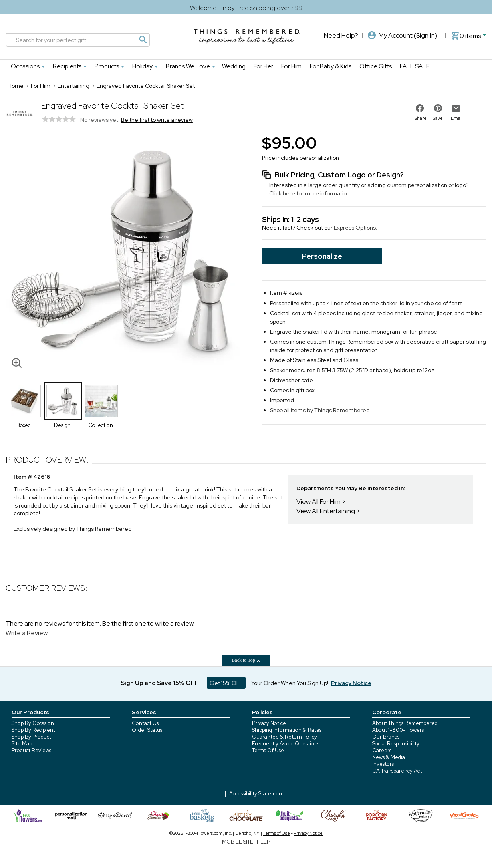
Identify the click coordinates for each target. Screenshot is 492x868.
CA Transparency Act (397, 771)
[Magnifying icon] (143, 40)
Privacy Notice (269, 723)
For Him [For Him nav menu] (291, 66)
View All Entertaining (326, 511)
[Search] (78, 40)
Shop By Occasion (33, 723)
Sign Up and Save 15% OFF (160, 683)
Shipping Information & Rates (287, 730)
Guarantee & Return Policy (284, 737)
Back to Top (246, 660)
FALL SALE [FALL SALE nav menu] (415, 66)
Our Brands (386, 737)
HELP (263, 842)
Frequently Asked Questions (286, 744)
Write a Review (27, 633)
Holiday (142, 66)
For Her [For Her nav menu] (263, 66)
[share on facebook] (420, 108)
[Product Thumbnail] (24, 401)
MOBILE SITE (238, 842)
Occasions (25, 66)
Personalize (322, 256)
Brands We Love (188, 66)
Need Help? (341, 35)
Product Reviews (31, 750)
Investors (383, 764)
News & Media (389, 757)
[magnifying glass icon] (17, 363)
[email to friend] (456, 109)
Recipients (67, 66)
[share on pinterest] (438, 108)
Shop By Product (31, 737)
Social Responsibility (396, 744)
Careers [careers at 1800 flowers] (382, 750)
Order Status (147, 730)
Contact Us (145, 723)
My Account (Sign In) (402, 35)
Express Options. (356, 228)
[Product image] (126, 253)
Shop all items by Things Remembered (320, 410)
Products (107, 66)
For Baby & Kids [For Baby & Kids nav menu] (331, 66)
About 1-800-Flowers (398, 730)
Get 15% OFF (226, 683)
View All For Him (319, 502)
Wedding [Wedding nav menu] (234, 66)
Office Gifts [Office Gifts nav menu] (376, 66)
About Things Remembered (405, 723)
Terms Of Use (268, 750)
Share (421, 118)
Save (438, 118)
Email (457, 118)
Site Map (22, 744)
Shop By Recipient (33, 730)
